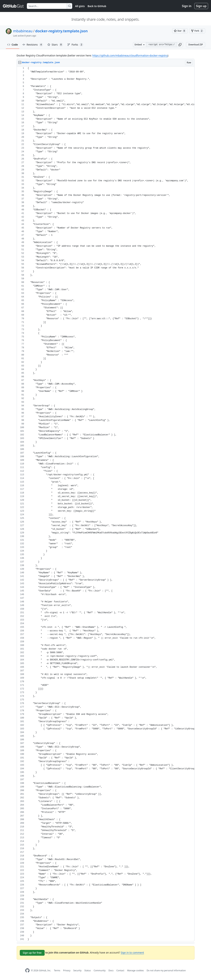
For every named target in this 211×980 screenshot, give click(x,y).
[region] (106, 504)
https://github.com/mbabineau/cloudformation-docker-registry (130, 55)
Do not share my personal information (166, 970)
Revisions (33, 45)
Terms (57, 970)
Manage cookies (135, 970)
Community (100, 970)
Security (77, 970)
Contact (120, 970)
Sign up (201, 6)
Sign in (187, 6)
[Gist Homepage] (13, 6)
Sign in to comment (132, 953)
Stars (55, 45)
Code (13, 45)
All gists (80, 6)
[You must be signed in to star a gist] (180, 31)
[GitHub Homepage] (27, 970)
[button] (180, 45)
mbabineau (23, 31)
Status (88, 970)
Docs (111, 970)
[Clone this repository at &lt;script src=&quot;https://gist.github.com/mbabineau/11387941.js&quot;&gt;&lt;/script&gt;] (161, 45)
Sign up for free (32, 953)
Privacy (67, 970)
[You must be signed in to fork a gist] (197, 31)
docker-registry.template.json (61, 31)
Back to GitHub (97, 6)
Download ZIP (196, 45)
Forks (75, 45)
